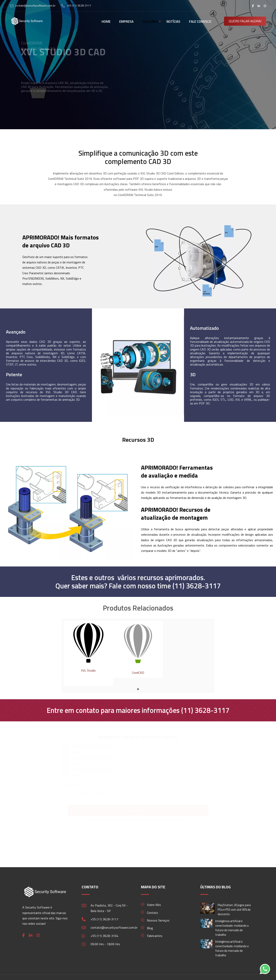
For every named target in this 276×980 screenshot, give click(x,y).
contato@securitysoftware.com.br (35, 5)
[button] (138, 689)
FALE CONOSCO (200, 22)
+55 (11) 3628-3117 (79, 5)
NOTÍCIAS (173, 22)
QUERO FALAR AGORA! (245, 21)
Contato (152, 913)
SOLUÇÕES (150, 22)
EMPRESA (126, 22)
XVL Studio (88, 670)
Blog (150, 928)
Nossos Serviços (158, 920)
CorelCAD (138, 673)
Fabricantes (155, 936)
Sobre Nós (154, 905)
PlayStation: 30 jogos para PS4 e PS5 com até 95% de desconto (234, 910)
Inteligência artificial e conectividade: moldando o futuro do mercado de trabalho (232, 928)
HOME (106, 22)
